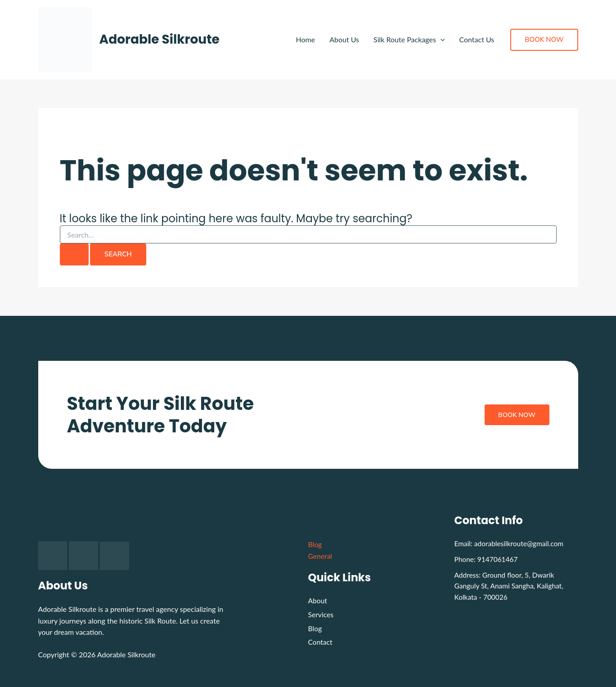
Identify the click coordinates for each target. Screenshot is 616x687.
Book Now (515, 415)
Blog (315, 544)
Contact (321, 643)
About (318, 600)
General (321, 556)
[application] (441, 40)
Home (305, 39)
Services (321, 615)
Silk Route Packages (409, 40)
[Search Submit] (74, 254)
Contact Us (477, 39)
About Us (344, 39)
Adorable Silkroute (160, 39)
